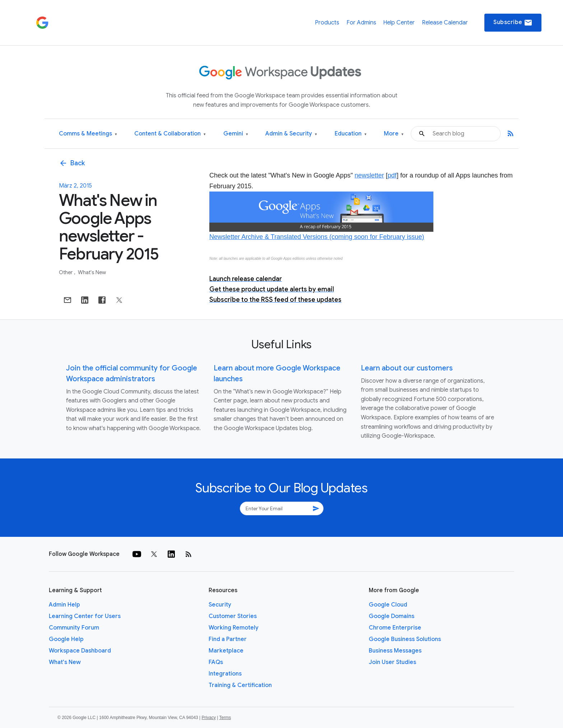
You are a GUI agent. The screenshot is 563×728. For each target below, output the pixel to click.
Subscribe (513, 23)
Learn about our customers (407, 368)
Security (220, 605)
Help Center (399, 23)
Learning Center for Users (85, 616)
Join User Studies (392, 662)
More (394, 134)
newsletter (369, 175)
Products (327, 23)
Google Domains (392, 616)
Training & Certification (240, 685)
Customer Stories (233, 616)
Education (351, 134)
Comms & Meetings (88, 134)
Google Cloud (388, 605)
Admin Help (64, 605)
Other (66, 272)
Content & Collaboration (170, 134)
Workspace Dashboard (80, 651)
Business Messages (395, 651)
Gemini (236, 134)
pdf (392, 175)
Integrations (225, 674)
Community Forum (74, 628)
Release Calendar (445, 23)
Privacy (209, 718)
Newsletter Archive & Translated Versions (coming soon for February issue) (317, 237)
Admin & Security (291, 134)
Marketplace (226, 651)
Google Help (66, 639)
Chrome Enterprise (395, 628)
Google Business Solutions (405, 639)
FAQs (216, 662)
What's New (92, 272)
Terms (225, 718)
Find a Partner (228, 639)
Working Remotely (234, 628)
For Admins (361, 23)
